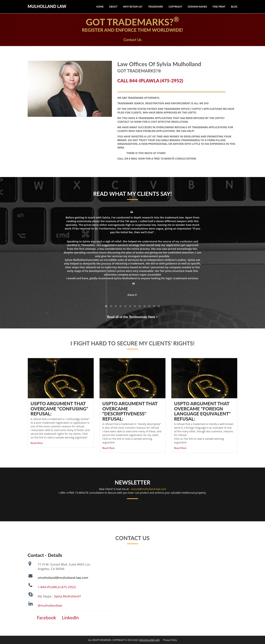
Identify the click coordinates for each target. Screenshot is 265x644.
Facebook (46, 617)
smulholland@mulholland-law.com (63, 578)
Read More (37, 443)
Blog (234, 7)
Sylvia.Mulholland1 (68, 596)
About (113, 7)
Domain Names (197, 7)
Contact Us (132, 40)
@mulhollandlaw (50, 605)
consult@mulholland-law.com (148, 489)
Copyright (175, 7)
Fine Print (219, 7)
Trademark (156, 7)
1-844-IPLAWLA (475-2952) (57, 587)
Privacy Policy (168, 640)
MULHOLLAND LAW (47, 6)
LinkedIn (70, 617)
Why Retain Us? (133, 7)
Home (100, 7)
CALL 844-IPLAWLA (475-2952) (150, 80)
